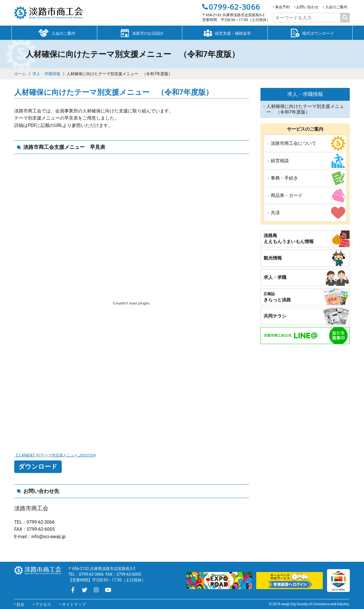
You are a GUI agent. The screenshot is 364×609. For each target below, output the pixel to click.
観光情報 (273, 258)
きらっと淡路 (277, 297)
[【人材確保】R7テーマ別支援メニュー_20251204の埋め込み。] (132, 303)
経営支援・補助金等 (225, 32)
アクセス (43, 604)
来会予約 (282, 7)
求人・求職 (275, 277)
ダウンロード (38, 467)
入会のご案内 (336, 7)
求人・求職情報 (46, 74)
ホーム (20, 74)
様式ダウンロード (310, 32)
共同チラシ (275, 316)
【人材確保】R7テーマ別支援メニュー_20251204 (55, 455)
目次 (20, 604)
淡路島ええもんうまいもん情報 (289, 238)
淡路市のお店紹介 (140, 32)
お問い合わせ (307, 7)
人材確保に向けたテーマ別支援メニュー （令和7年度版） (305, 109)
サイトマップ (74, 604)
